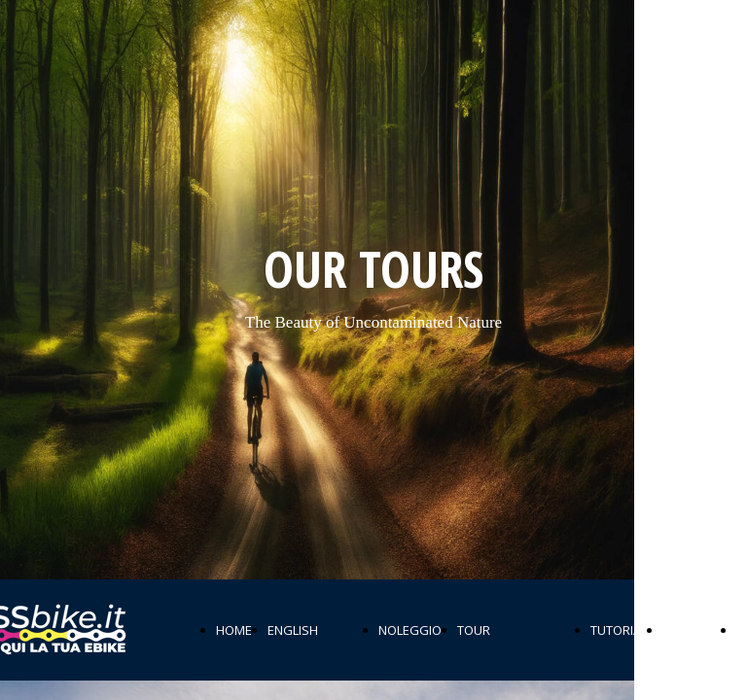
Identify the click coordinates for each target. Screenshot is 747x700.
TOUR (474, 630)
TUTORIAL (619, 630)
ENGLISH (293, 630)
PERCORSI (692, 630)
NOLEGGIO (410, 630)
